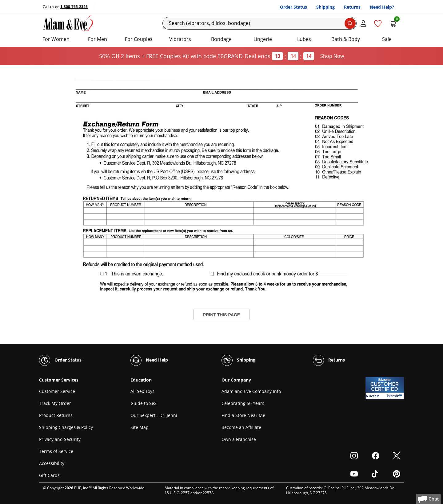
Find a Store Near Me (243, 415)
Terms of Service (56, 451)
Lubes (304, 39)
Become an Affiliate (241, 427)
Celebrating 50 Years (243, 403)
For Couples (139, 39)
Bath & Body (346, 39)
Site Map (140, 427)
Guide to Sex (143, 403)
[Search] (259, 23)
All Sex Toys (142, 391)
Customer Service (57, 391)
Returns (352, 7)
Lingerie (263, 39)
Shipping (325, 7)
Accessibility (52, 463)
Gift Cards (49, 475)
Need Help (149, 360)
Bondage (221, 39)
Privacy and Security (60, 439)
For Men (98, 39)
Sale (387, 39)
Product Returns (56, 415)
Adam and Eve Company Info (251, 391)
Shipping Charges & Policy (66, 427)
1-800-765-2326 (74, 7)
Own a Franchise (239, 439)
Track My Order (55, 403)
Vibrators (180, 39)
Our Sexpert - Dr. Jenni (154, 415)
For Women (56, 39)
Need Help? (382, 7)
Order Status (293, 7)
